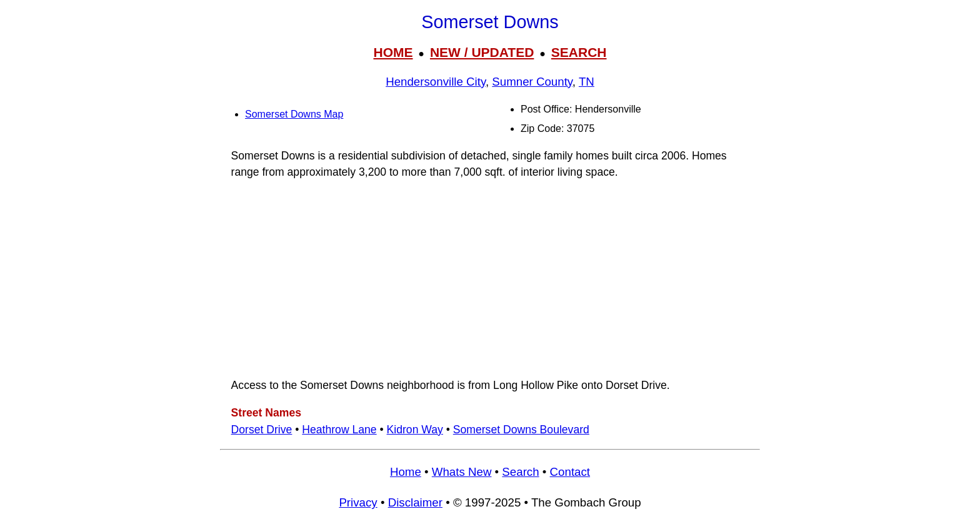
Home (406, 472)
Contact (570, 472)
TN (587, 82)
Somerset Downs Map (294, 114)
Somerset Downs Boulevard (521, 430)
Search (520, 472)
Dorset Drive (262, 430)
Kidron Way (415, 430)
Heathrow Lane (339, 430)
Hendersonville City (436, 82)
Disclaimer (415, 502)
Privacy (358, 502)
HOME (393, 52)
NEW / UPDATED (482, 52)
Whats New (462, 472)
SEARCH (579, 52)
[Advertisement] (490, 279)
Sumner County (532, 82)
